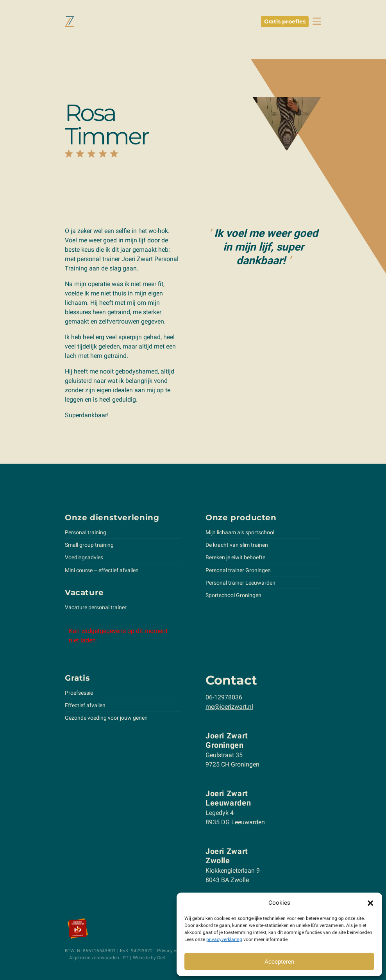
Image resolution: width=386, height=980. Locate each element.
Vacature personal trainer (96, 607)
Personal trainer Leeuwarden (240, 583)
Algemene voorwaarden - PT (99, 958)
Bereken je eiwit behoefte (235, 557)
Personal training (86, 532)
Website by (149, 958)
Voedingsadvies (84, 557)
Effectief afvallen (85, 705)
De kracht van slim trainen (237, 545)
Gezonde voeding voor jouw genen (106, 718)
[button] (370, 903)
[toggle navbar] (317, 21)
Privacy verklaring (176, 951)
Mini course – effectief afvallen (102, 570)
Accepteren (279, 962)
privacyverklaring (224, 939)
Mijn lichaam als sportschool (240, 532)
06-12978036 (224, 697)
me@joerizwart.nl (229, 707)
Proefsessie (79, 693)
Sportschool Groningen (233, 595)
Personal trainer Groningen (238, 570)
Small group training (89, 545)
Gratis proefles (285, 21)
